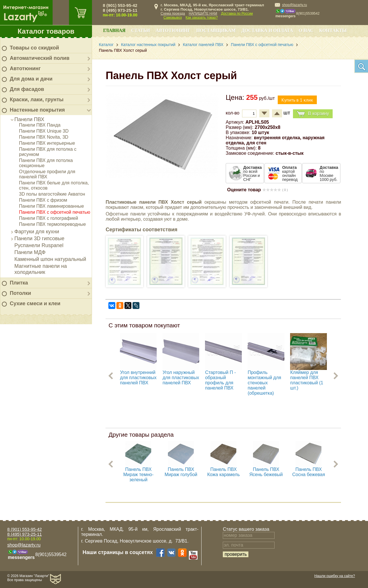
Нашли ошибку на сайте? (335, 576)
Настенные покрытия (37, 110)
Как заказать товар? (202, 18)
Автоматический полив (40, 58)
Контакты (333, 30)
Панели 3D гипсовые (39, 238)
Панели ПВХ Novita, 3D (44, 137)
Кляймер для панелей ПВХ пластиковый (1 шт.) (307, 380)
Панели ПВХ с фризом (43, 200)
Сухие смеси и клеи (35, 303)
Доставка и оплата (267, 30)
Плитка (19, 283)
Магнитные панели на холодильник (41, 269)
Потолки (20, 293)
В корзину (313, 114)
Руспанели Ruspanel (39, 245)
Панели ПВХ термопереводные (52, 224)
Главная (114, 30)
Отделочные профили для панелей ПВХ (47, 174)
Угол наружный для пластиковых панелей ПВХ (181, 378)
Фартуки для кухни (37, 232)
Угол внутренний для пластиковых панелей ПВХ (138, 378)
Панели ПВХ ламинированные (51, 206)
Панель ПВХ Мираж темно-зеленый (138, 475)
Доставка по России (237, 14)
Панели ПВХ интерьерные (47, 143)
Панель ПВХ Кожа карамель (224, 472)
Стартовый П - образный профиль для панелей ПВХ (220, 380)
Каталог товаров (46, 31)
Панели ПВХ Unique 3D (44, 131)
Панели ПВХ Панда (40, 125)
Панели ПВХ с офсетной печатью (55, 212)
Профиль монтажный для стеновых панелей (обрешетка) (264, 383)
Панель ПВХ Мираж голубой (181, 472)
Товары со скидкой (34, 48)
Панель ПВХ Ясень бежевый (266, 472)
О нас (306, 30)
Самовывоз (173, 18)
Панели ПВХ (29, 119)
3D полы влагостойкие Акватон (52, 194)
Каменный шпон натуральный (50, 259)
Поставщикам (216, 30)
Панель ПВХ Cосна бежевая (308, 472)
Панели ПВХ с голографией (48, 218)
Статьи (140, 30)
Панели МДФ (30, 252)
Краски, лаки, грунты (37, 100)
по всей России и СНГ (252, 173)
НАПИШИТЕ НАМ (203, 14)
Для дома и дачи (31, 79)
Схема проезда (173, 14)
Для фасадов (27, 89)
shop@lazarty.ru (295, 5)
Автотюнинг (25, 68)
